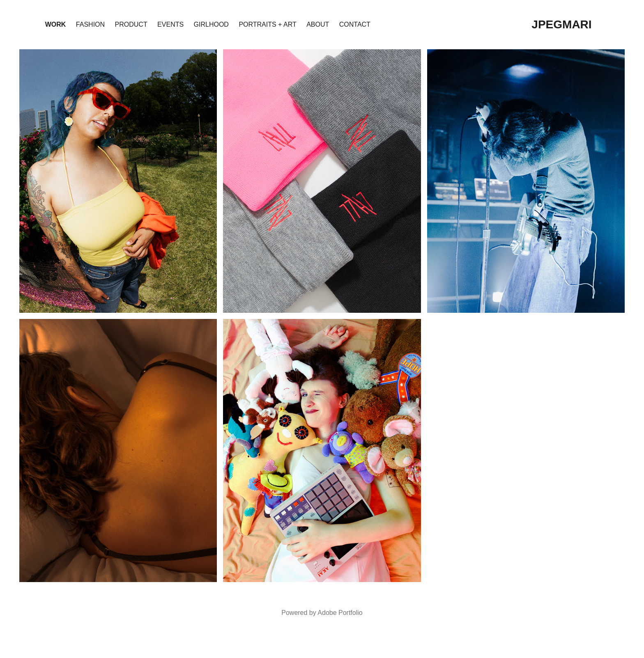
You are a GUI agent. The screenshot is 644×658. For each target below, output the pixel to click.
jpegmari (561, 24)
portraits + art (267, 24)
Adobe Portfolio (340, 613)
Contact (355, 24)
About (318, 24)
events (170, 24)
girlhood (211, 24)
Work (56, 24)
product (131, 24)
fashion (90, 24)
